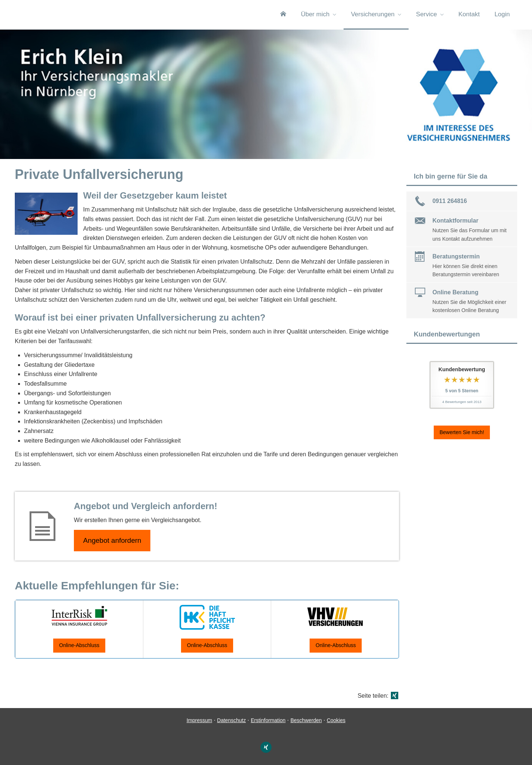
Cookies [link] (336, 720)
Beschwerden (306, 720)
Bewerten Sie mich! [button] (462, 432)
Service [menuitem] (427, 14)
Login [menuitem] (502, 14)
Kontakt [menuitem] (469, 14)
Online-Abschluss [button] (79, 645)
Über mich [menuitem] (315, 14)
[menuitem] (283, 15)
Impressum (199, 720)
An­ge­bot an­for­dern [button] (112, 540)
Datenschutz (232, 720)
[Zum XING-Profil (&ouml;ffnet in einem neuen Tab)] (266, 747)
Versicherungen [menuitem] (373, 14)
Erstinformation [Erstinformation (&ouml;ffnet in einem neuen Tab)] (268, 720)
